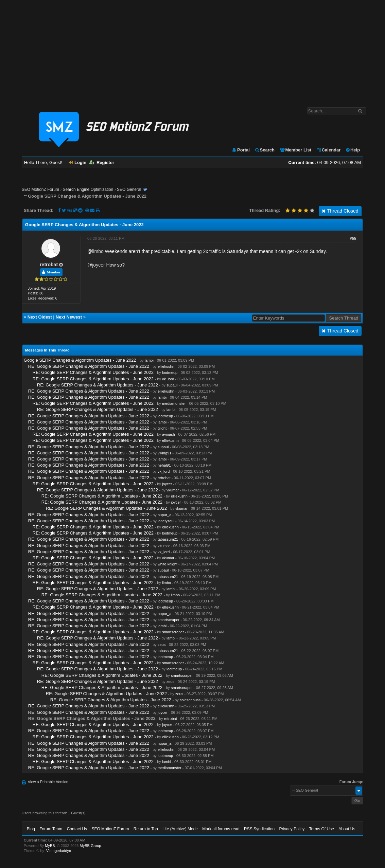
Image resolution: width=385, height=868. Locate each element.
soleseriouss (190, 700)
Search (265, 150)
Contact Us (77, 829)
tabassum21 (168, 539)
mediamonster (174, 403)
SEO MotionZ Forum (40, 189)
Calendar (328, 150)
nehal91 (164, 465)
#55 (353, 238)
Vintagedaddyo (59, 851)
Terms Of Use (321, 829)
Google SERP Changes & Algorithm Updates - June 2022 (80, 360)
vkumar (173, 490)
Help (353, 150)
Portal (241, 150)
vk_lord (168, 379)
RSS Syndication (259, 829)
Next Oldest (40, 317)
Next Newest (69, 317)
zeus (162, 645)
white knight (168, 564)
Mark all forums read (221, 829)
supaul (172, 385)
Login (77, 162)
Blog (31, 829)
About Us (347, 829)
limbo (98, 251)
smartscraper (169, 620)
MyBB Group (91, 846)
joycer (98, 265)
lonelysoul (166, 521)
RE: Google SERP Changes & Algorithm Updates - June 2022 (89, 366)
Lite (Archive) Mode (180, 829)
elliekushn (166, 366)
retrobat (49, 265)
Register (102, 162)
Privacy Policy (292, 829)
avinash (169, 434)
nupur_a (164, 515)
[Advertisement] (192, 50)
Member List (295, 150)
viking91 (164, 453)
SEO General (129, 189)
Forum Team (51, 829)
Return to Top (146, 829)
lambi (149, 360)
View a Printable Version (48, 782)
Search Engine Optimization (88, 189)
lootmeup (170, 373)
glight (162, 428)
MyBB (50, 846)
